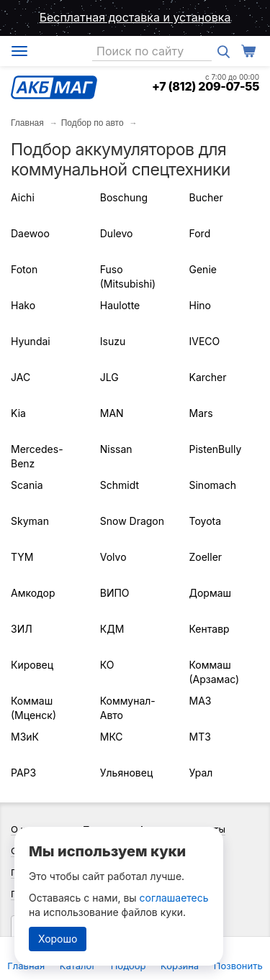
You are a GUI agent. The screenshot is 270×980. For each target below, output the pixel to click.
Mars (201, 413)
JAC (21, 377)
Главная (27, 123)
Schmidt (120, 485)
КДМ (112, 629)
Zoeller (206, 557)
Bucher (206, 197)
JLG (109, 377)
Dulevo (117, 233)
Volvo (113, 557)
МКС (112, 737)
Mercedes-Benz (37, 456)
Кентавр (210, 629)
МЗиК (25, 737)
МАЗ (201, 701)
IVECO (205, 341)
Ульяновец (127, 773)
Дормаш (211, 593)
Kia (18, 413)
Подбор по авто (93, 123)
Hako (23, 305)
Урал (201, 773)
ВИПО (115, 593)
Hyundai (31, 341)
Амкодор (33, 593)
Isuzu (113, 341)
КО (107, 665)
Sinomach (213, 485)
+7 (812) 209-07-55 (206, 86)
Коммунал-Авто (128, 708)
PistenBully (216, 449)
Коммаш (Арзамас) (215, 672)
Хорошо (58, 939)
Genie (203, 269)
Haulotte (120, 305)
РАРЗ (23, 773)
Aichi (23, 197)
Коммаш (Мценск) (33, 708)
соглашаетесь (174, 898)
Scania (27, 485)
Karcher (208, 377)
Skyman (30, 521)
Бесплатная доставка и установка (135, 17)
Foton (24, 269)
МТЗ (200, 737)
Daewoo (30, 233)
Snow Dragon (132, 521)
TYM (22, 557)
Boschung (124, 197)
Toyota (206, 521)
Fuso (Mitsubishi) (128, 276)
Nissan (116, 449)
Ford (200, 233)
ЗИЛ (22, 629)
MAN (112, 413)
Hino (200, 305)
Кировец (32, 665)
